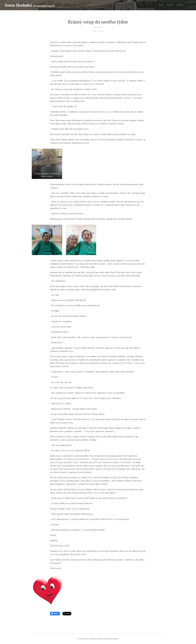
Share (55, 614)
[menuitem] (180, 5)
